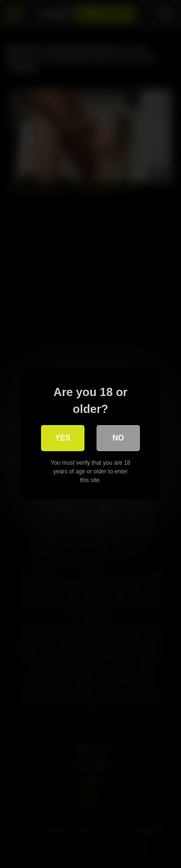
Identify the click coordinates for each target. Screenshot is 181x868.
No (118, 438)
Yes (63, 438)
